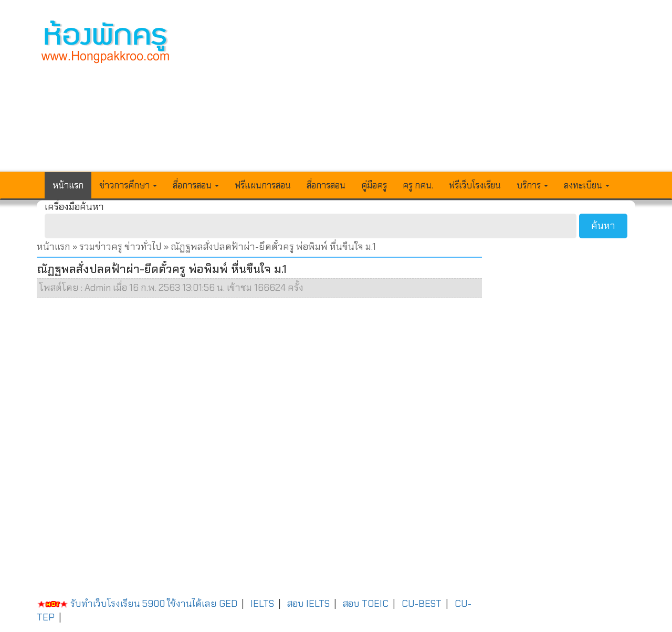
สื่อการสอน (326, 185)
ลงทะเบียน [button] (587, 185)
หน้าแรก (68, 185)
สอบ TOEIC (366, 604)
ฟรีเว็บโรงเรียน (475, 185)
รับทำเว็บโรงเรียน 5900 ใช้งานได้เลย (127, 604)
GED (228, 604)
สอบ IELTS (308, 604)
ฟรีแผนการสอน (263, 185)
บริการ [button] (532, 185)
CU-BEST (422, 604)
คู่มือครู (374, 185)
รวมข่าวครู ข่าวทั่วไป (120, 247)
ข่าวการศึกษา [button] (128, 185)
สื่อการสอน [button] (196, 185)
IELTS (262, 604)
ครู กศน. (418, 185)
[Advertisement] (413, 92)
